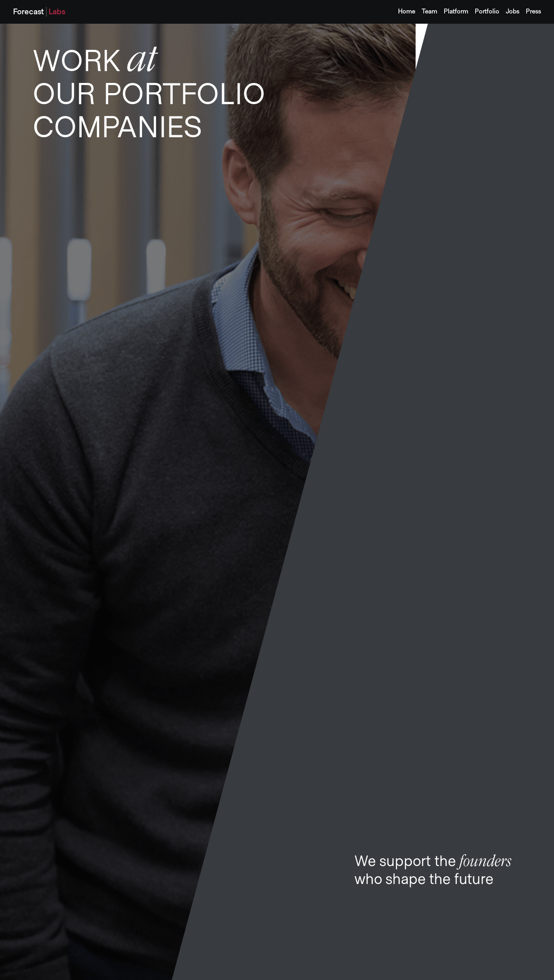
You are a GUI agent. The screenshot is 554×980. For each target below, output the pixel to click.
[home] (39, 12)
